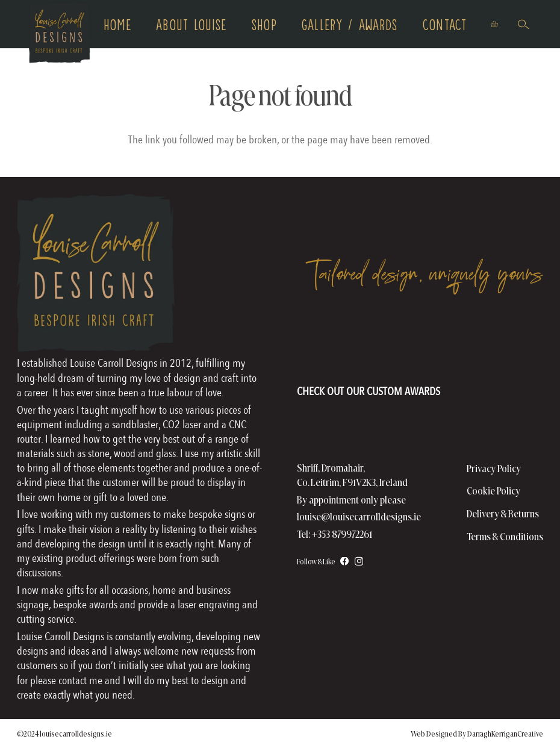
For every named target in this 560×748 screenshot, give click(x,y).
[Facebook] (345, 562)
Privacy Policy (494, 468)
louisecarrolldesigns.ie (76, 734)
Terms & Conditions (505, 536)
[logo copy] (60, 33)
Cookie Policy (493, 491)
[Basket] (494, 24)
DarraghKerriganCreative (505, 734)
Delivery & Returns (503, 513)
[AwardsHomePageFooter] (369, 365)
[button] (523, 24)
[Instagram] (359, 561)
